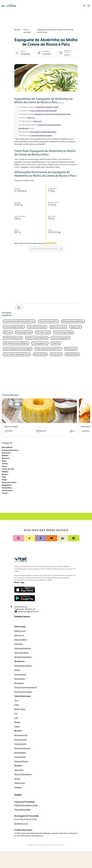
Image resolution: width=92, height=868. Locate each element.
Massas (5, 472)
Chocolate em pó (43, 332)
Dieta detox (19, 644)
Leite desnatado (72, 354)
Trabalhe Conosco (22, 616)
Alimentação (20, 627)
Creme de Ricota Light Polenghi (44, 111)
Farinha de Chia (40, 354)
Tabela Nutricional (22, 696)
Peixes (4, 480)
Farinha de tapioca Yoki (13, 338)
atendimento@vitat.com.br (28, 612)
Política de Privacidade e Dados (26, 805)
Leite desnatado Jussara (41, 135)
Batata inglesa (20, 709)
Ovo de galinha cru (40, 343)
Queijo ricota (76, 327)
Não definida (7, 447)
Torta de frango (20, 757)
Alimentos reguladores (23, 657)
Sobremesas (7, 490)
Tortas (5, 493)
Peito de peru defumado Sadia (43, 132)
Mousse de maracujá (22, 748)
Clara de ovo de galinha (48, 321)
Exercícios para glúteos (23, 692)
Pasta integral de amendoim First (48, 349)
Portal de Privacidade (22, 810)
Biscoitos (6, 458)
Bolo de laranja (20, 753)
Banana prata (71, 349)
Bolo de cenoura (21, 740)
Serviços (18, 766)
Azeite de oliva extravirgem (49, 125)
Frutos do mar (8, 469)
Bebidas (5, 455)
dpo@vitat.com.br (21, 824)
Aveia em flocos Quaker (37, 327)
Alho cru (31, 118)
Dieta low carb (20, 631)
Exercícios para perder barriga (26, 687)
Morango (8, 332)
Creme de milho (20, 744)
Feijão (17, 705)
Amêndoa (56, 343)
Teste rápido (19, 770)
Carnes (5, 464)
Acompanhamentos (10, 450)
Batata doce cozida (58, 327)
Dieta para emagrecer (23, 648)
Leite (16, 718)
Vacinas (17, 779)
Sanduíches (7, 488)
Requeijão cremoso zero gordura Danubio (53, 114)
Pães (4, 477)
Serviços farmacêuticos (23, 774)
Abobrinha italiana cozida (47, 107)
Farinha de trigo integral (63, 332)
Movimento (19, 661)
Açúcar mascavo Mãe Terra (37, 338)
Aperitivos (6, 453)
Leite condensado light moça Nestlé (18, 349)
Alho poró (37, 121)
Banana (17, 722)
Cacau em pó (56, 354)
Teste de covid (20, 783)
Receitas (17, 30)
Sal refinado (23, 128)
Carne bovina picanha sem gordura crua (19, 321)
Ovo (16, 713)
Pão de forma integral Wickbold (16, 343)
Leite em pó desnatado (61, 338)
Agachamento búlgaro (23, 666)
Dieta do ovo (19, 635)
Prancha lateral (20, 674)
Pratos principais (27, 31)
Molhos (5, 474)
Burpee (17, 670)
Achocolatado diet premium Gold (17, 354)
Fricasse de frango (21, 761)
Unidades (18, 787)
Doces (4, 466)
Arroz (16, 700)
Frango (17, 727)
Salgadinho (7, 485)
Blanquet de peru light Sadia (73, 321)
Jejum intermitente (21, 653)
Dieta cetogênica (21, 640)
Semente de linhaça (24, 332)
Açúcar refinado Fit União (14, 327)
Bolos (4, 461)
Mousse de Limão (21, 735)
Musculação (19, 683)
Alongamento (20, 679)
